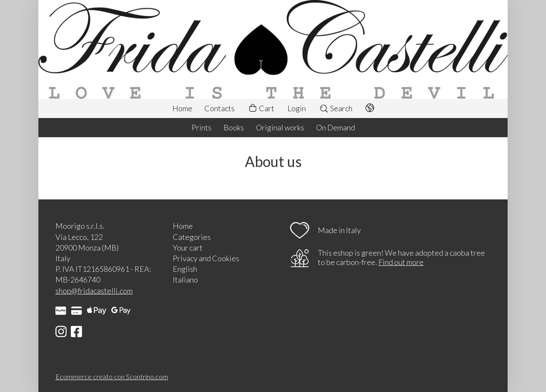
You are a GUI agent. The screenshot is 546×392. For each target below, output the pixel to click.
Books (234, 127)
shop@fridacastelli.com (94, 291)
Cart (261, 108)
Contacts (219, 108)
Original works (280, 127)
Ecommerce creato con (112, 376)
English (185, 269)
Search (336, 108)
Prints (202, 127)
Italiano (185, 280)
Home (182, 108)
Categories (192, 237)
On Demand (335, 127)
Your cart (188, 248)
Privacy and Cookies (206, 258)
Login (297, 108)
